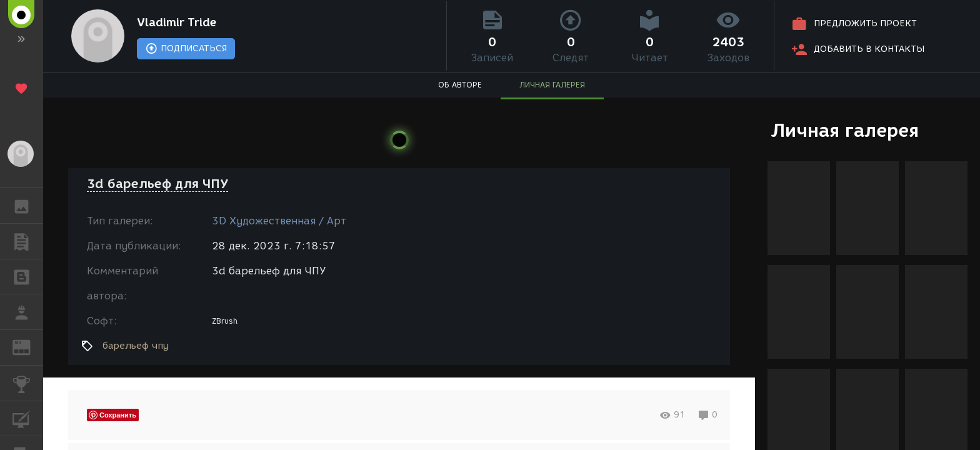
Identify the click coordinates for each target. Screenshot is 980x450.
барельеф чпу (136, 346)
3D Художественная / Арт (279, 221)
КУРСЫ (28, 418)
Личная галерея (845, 130)
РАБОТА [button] (28, 312)
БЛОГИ (28, 276)
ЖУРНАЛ (28, 347)
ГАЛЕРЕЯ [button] (28, 206)
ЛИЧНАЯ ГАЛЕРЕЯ (552, 85)
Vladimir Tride (177, 22)
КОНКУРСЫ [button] (28, 383)
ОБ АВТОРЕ (460, 85)
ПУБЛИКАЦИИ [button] (28, 241)
